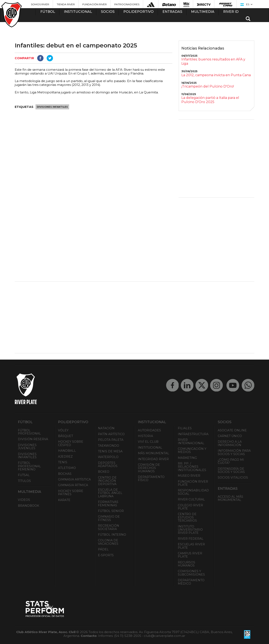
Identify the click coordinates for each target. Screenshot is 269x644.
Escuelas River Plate (191, 546)
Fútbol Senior (111, 511)
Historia (145, 436)
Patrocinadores (127, 4)
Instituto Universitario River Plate (190, 530)
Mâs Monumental (154, 453)
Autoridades (149, 430)
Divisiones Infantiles (52, 107)
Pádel (103, 549)
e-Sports (106, 555)
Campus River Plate (190, 555)
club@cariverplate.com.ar (164, 636)
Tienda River (66, 4)
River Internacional (191, 441)
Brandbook (28, 506)
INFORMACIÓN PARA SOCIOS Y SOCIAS (234, 452)
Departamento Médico (191, 582)
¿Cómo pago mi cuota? (231, 461)
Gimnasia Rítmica (73, 485)
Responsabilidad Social (193, 492)
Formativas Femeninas (108, 503)
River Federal (191, 539)
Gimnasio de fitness (109, 518)
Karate (64, 500)
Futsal (24, 475)
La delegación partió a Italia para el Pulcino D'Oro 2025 (210, 100)
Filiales (185, 428)
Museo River (189, 476)
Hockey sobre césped (71, 443)
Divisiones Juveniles (27, 447)
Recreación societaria (109, 527)
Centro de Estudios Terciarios (187, 517)
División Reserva (33, 439)
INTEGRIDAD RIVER (153, 459)
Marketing (187, 458)
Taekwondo (109, 446)
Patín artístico (111, 434)
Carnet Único (230, 436)
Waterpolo (108, 457)
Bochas (65, 474)
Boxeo (104, 472)
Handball (67, 451)
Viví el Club (148, 442)
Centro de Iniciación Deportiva (107, 481)
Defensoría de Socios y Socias (231, 470)
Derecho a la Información (230, 443)
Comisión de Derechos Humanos (149, 468)
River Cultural (191, 499)
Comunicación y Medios (192, 450)
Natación (106, 428)
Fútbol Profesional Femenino (29, 466)
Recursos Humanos (187, 564)
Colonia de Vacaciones (108, 542)
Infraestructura (193, 434)
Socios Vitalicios (233, 478)
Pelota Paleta (111, 440)
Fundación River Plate (193, 483)
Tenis (63, 462)
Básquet (65, 436)
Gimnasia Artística (74, 479)
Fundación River (95, 4)
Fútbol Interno (112, 535)
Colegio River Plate (190, 507)
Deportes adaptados (108, 464)
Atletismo (67, 468)
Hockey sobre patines (71, 493)
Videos (24, 500)
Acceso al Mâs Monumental (230, 498)
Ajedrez (65, 457)
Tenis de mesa (110, 451)
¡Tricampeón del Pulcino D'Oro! (208, 86)
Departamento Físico (151, 478)
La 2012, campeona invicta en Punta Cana (216, 75)
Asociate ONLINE (232, 430)
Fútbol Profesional (29, 432)
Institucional (150, 448)
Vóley (63, 430)
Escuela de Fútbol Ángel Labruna (110, 493)
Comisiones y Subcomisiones (191, 573)
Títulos (24, 481)
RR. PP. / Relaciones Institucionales (192, 467)
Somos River (40, 4)
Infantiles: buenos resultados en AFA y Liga (213, 61)
